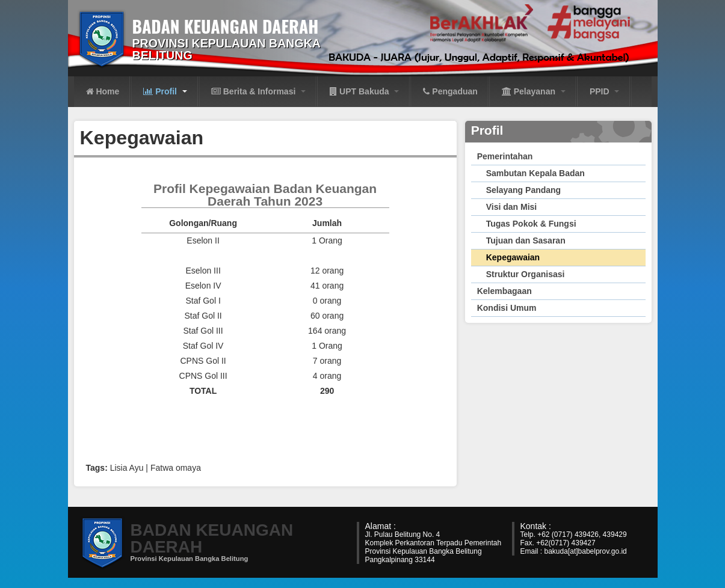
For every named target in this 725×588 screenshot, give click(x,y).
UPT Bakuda (364, 91)
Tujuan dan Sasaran (526, 240)
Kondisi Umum (507, 308)
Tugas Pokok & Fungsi (531, 224)
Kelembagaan (504, 291)
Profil (165, 91)
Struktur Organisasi (526, 274)
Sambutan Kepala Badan (535, 173)
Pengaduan (450, 91)
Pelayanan (534, 91)
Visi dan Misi (512, 207)
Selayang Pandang (523, 190)
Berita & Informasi (258, 91)
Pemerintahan (505, 156)
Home (103, 91)
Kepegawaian (513, 257)
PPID (605, 91)
